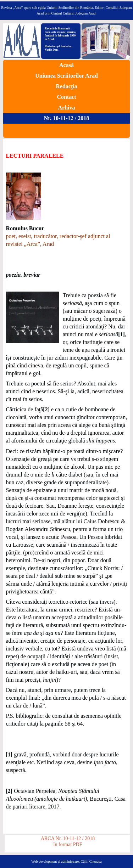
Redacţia (66, 86)
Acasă (66, 65)
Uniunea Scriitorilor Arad (66, 76)
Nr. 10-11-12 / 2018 (66, 118)
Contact (66, 97)
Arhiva (67, 108)
